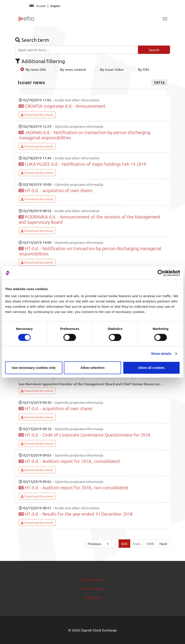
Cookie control (92, 580)
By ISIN (144, 69)
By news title (36, 69)
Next (163, 544)
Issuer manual (92, 588)
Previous (94, 544)
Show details (161, 354)
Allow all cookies (151, 368)
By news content (73, 69)
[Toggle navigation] (165, 19)
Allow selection (92, 368)
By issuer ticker (112, 69)
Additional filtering (40, 61)
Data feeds (92, 597)
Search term (32, 40)
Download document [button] (37, 115)
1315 (150, 544)
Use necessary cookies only (34, 368)
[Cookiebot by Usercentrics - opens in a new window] (161, 273)
